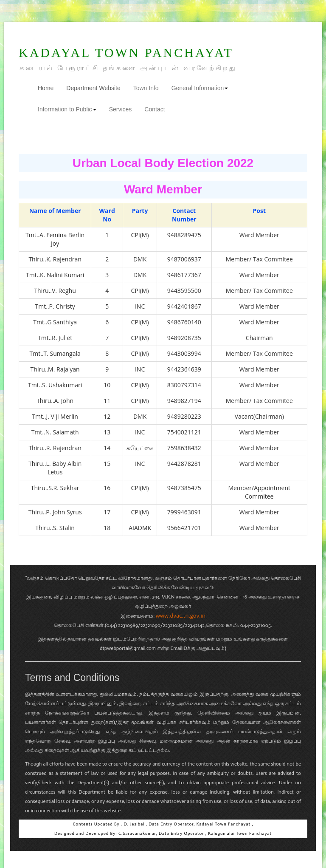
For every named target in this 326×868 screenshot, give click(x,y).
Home (49, 87)
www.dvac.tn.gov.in (181, 616)
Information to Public (67, 109)
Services (121, 109)
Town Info (146, 88)
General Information (200, 88)
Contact (155, 109)
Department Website (93, 88)
